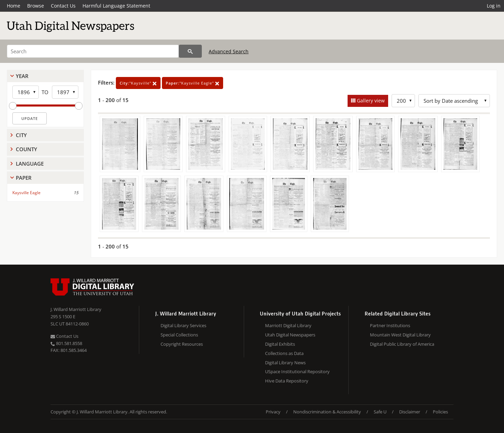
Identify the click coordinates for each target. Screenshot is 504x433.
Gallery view (370, 101)
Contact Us (63, 6)
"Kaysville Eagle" (193, 83)
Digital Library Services (183, 325)
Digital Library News (285, 363)
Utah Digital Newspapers (290, 335)
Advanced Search (229, 51)
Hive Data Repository (287, 381)
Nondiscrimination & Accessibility (327, 412)
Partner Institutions (390, 325)
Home (14, 6)
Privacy (273, 412)
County (26, 149)
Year (22, 76)
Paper (24, 178)
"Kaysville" (138, 83)
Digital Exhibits (280, 344)
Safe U (380, 412)
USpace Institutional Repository (297, 371)
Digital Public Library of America (402, 344)
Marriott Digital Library (288, 325)
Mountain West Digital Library (400, 335)
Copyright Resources (182, 344)
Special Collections (179, 335)
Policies (440, 412)
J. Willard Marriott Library (76, 309)
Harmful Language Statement (116, 6)
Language (30, 164)
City (21, 135)
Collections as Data (284, 353)
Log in (494, 6)
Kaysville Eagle (26, 193)
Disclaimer (410, 412)
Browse (36, 6)
